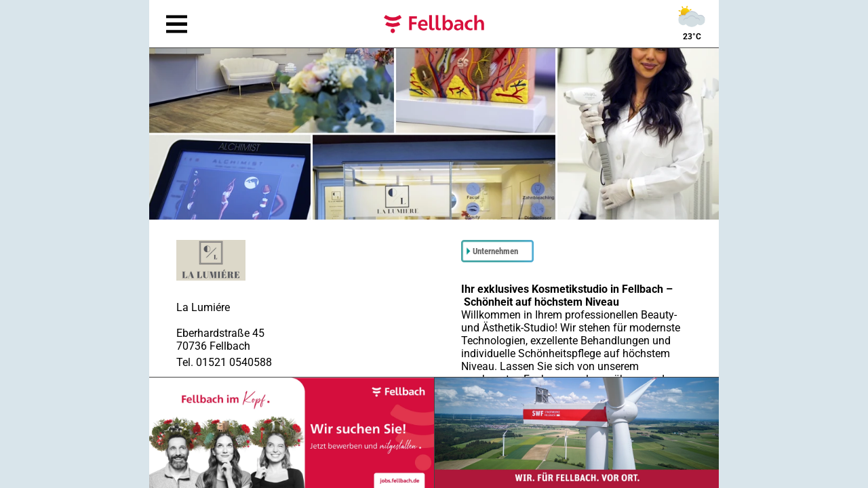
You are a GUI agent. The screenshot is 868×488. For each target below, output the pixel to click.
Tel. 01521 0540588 (224, 362)
